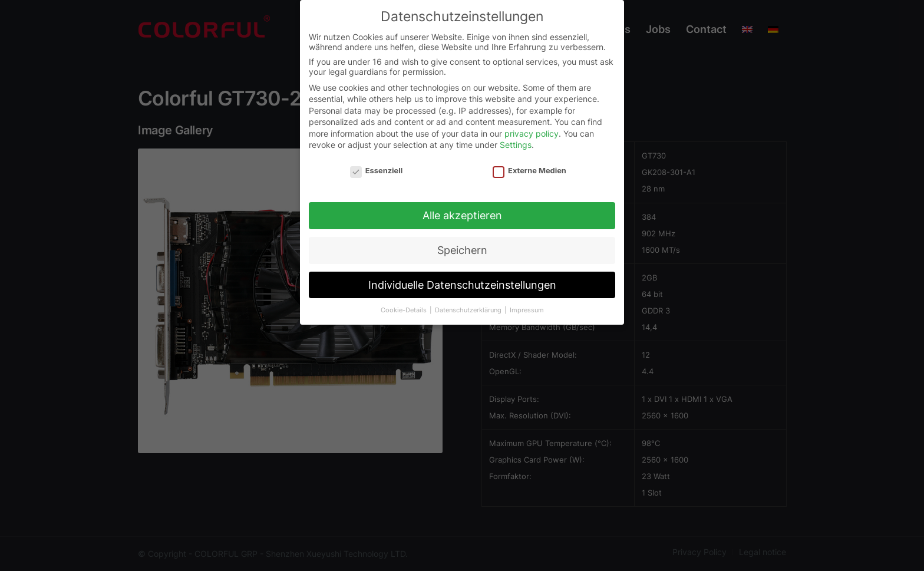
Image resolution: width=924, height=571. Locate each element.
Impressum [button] (527, 307)
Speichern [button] (462, 247)
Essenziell (376, 168)
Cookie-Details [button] (405, 307)
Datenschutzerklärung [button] (469, 307)
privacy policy (532, 130)
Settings (516, 142)
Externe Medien (529, 168)
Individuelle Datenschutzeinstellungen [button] (462, 281)
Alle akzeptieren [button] (462, 212)
